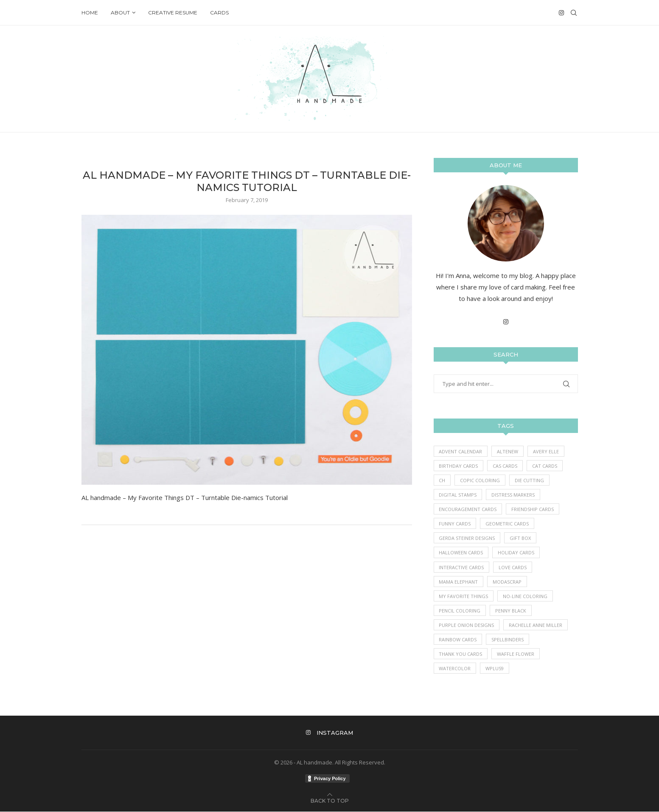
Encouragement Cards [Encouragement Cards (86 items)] (468, 509)
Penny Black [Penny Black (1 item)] (511, 611)
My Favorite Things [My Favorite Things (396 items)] (464, 597)
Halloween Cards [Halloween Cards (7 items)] (461, 553)
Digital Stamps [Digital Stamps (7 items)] (458, 495)
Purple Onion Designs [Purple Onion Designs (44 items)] (467, 625)
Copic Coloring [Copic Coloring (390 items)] (480, 480)
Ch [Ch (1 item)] (442, 480)
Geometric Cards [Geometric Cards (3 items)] (508, 524)
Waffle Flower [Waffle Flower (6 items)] (516, 654)
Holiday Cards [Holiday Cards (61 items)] (516, 553)
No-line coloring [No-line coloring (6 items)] (526, 597)
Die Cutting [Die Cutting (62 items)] (530, 480)
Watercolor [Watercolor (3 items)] (455, 669)
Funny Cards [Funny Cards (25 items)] (455, 524)
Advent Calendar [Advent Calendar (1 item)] (461, 451)
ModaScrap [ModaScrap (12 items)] (508, 582)
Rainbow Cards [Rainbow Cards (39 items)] (458, 640)
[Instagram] (561, 13)
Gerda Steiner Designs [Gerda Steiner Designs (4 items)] (467, 538)
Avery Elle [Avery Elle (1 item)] (546, 451)
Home (90, 13)
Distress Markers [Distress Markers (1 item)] (513, 495)
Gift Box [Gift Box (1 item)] (521, 538)
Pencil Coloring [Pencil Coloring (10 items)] (460, 611)
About (120, 13)
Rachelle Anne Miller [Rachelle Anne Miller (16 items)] (536, 625)
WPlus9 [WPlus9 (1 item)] (495, 669)
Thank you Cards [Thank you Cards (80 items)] (461, 654)
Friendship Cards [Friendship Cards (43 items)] (533, 509)
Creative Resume (173, 13)
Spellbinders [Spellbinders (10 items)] (508, 640)
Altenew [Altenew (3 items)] (508, 451)
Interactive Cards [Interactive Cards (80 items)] (462, 567)
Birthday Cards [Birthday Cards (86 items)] (459, 466)
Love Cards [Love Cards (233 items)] (513, 567)
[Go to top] (330, 801)
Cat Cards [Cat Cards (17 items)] (545, 466)
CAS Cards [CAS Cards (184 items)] (505, 466)
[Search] (574, 13)
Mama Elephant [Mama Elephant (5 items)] (459, 582)
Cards (219, 13)
